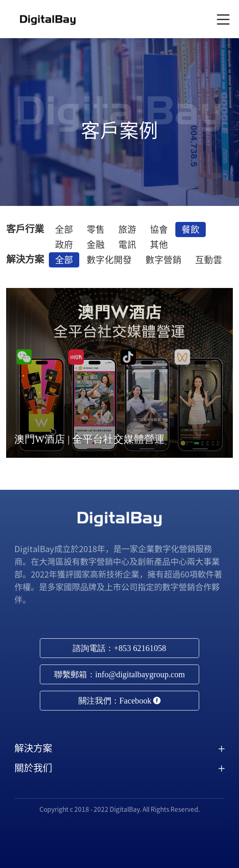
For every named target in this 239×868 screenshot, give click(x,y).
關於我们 (33, 768)
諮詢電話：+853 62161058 (119, 648)
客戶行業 (25, 229)
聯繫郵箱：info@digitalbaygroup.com (119, 674)
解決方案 (25, 259)
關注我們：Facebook (120, 701)
